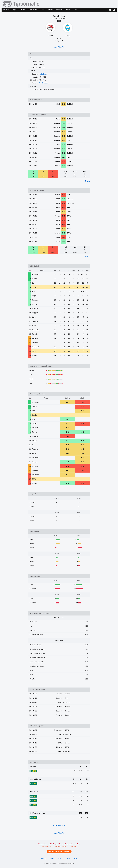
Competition (33, 10)
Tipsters (22, 10)
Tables (50, 10)
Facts (68, 10)
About (60, 859)
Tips (14, 10)
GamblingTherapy (60, 847)
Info (75, 859)
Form (76, 10)
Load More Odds (59, 825)
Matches (6, 10)
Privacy (44, 859)
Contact (68, 859)
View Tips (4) (59, 47)
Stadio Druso (43, 74)
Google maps (43, 83)
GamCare (73, 847)
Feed (43, 10)
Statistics (59, 10)
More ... (87, 181)
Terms (52, 859)
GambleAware (46, 847)
